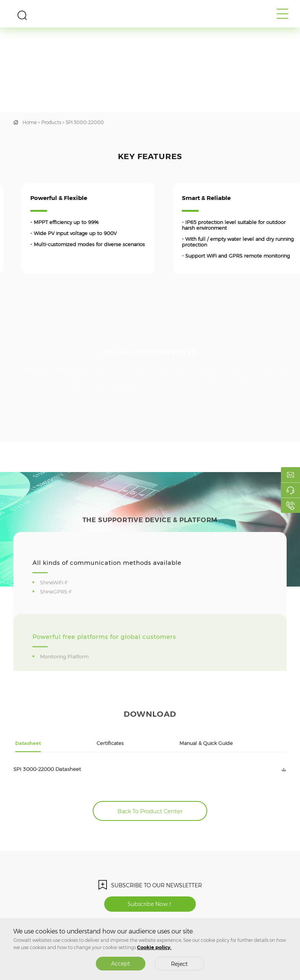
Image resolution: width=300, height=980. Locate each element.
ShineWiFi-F (55, 597)
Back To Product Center (150, 811)
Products (51, 122)
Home (30, 122)
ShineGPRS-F (57, 606)
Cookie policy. (154, 947)
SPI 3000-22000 (85, 122)
